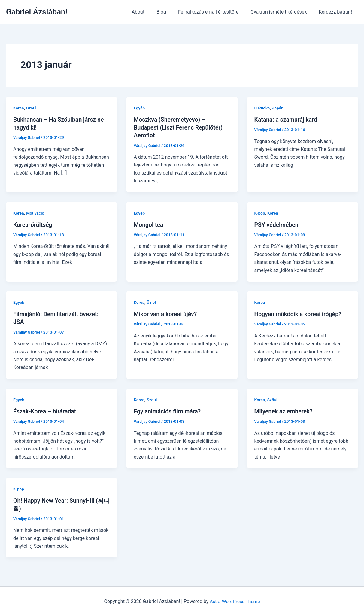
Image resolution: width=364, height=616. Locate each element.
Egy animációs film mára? (168, 411)
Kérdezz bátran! (337, 12)
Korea (19, 108)
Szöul (32, 108)
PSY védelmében (277, 224)
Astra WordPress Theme (235, 601)
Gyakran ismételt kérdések (282, 12)
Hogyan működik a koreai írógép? (299, 314)
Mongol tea (149, 224)
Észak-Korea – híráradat (46, 411)
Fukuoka (262, 108)
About (149, 12)
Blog (170, 12)
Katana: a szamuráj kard (287, 120)
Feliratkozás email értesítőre (214, 12)
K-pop (260, 213)
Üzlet (152, 302)
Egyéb (139, 108)
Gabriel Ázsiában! (37, 12)
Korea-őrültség (33, 224)
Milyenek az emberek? (284, 411)
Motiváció (36, 213)
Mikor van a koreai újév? (166, 314)
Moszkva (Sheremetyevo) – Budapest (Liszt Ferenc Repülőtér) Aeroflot (179, 127)
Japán (279, 108)
